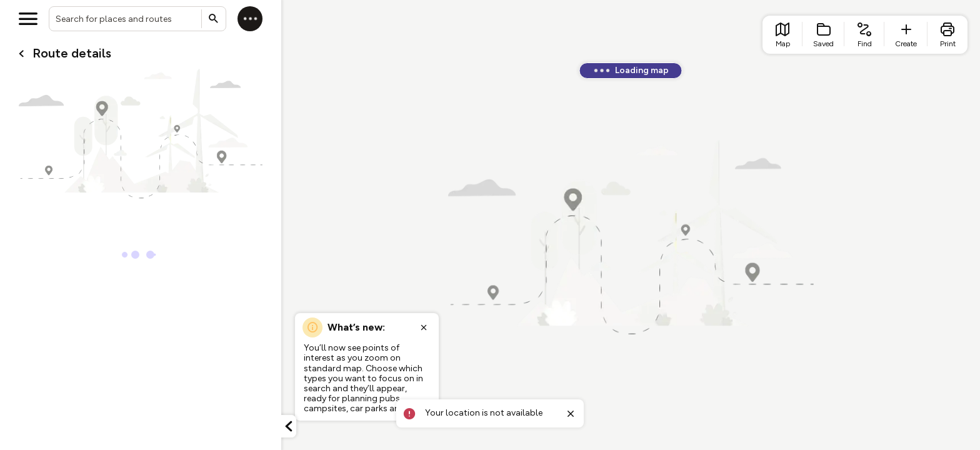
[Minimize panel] (289, 426)
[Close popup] (424, 327)
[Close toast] (571, 414)
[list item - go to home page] (782, 35)
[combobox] (137, 19)
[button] (289, 426)
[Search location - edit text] (137, 19)
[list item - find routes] (864, 35)
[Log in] (250, 19)
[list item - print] (947, 35)
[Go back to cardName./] (21, 54)
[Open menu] (28, 19)
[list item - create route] (906, 35)
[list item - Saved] (823, 35)
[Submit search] (214, 19)
